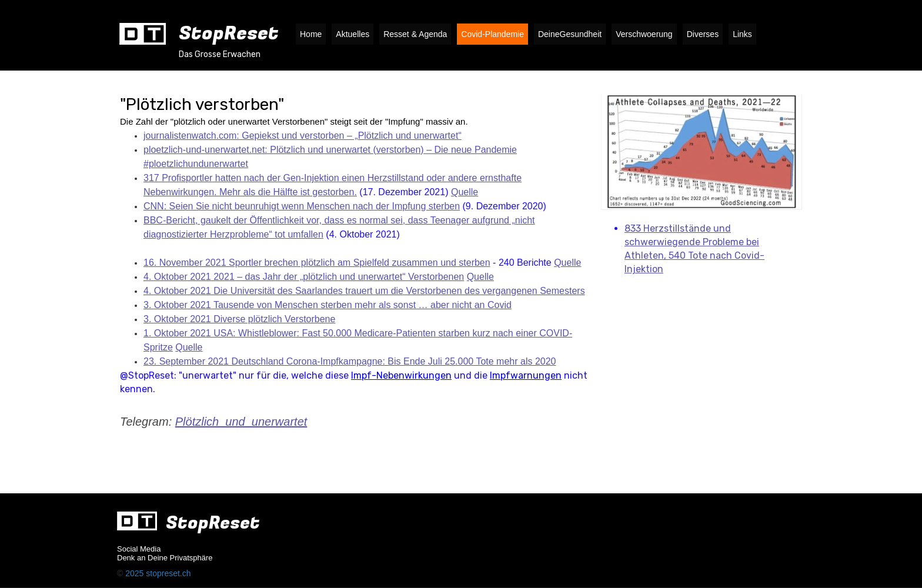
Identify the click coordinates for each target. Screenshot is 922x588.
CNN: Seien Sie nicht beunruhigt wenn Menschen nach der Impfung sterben (302, 206)
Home (311, 34)
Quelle (465, 192)
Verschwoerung (644, 34)
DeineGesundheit (570, 34)
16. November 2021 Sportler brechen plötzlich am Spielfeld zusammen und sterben (317, 263)
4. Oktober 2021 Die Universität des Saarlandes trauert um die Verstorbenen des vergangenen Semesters (364, 291)
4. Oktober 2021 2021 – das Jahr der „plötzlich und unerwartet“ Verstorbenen (304, 277)
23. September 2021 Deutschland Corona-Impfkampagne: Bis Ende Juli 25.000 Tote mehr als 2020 (350, 361)
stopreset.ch (168, 573)
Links (742, 34)
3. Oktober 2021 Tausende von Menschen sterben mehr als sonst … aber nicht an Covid (328, 305)
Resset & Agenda (415, 34)
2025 (136, 573)
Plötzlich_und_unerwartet (241, 422)
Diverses (703, 34)
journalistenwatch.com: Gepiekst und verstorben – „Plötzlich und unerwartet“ (303, 136)
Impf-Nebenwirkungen (401, 375)
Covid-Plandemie (492, 34)
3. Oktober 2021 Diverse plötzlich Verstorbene (239, 319)
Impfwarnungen (526, 375)
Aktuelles (353, 34)
